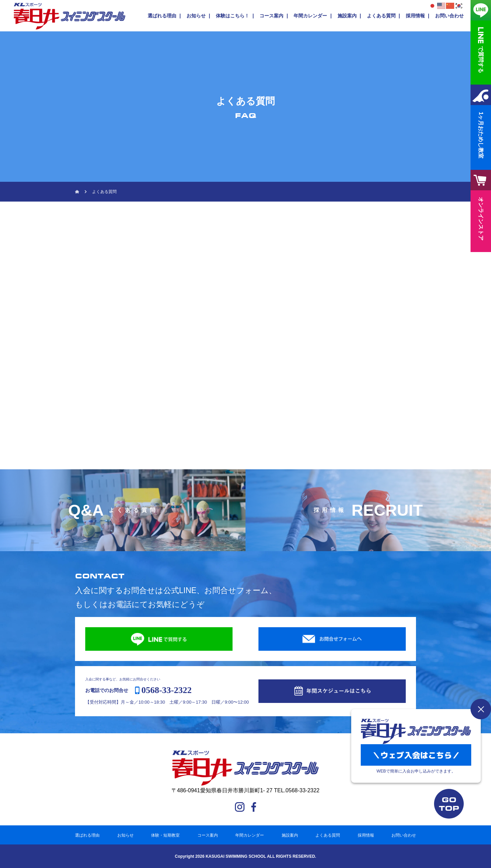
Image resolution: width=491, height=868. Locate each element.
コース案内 (271, 16)
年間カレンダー (310, 16)
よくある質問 (381, 16)
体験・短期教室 (165, 835)
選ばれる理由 (162, 16)
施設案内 (347, 16)
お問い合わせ (449, 16)
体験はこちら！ (233, 16)
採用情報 (415, 16)
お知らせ (196, 16)
